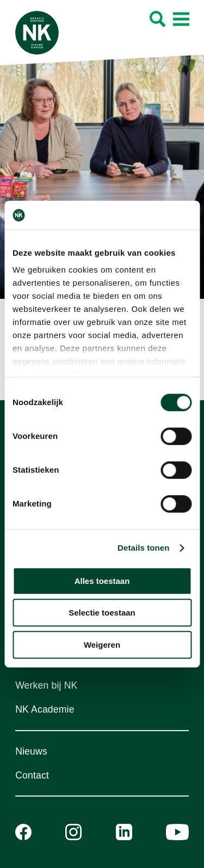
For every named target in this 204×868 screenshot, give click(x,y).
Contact (32, 775)
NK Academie (45, 709)
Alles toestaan (102, 581)
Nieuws (31, 751)
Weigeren (102, 645)
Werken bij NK (46, 685)
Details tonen (143, 548)
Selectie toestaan (102, 613)
